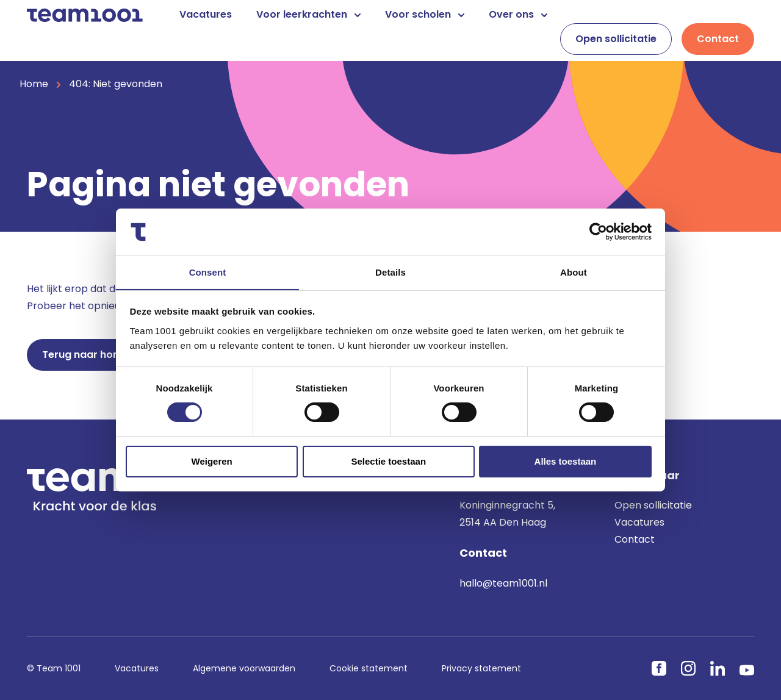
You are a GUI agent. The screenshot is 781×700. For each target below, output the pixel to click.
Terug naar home (85, 355)
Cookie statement (369, 668)
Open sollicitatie (616, 39)
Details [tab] (390, 272)
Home (34, 84)
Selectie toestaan (389, 462)
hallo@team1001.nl (503, 583)
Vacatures (206, 14)
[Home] (85, 14)
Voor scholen (425, 14)
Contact (718, 39)
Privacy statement (481, 668)
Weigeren (212, 462)
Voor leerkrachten (308, 14)
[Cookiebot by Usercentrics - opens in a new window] (598, 232)
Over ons (518, 14)
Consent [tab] (208, 272)
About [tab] (574, 272)
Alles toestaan (566, 462)
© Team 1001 (54, 668)
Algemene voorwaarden (244, 668)
